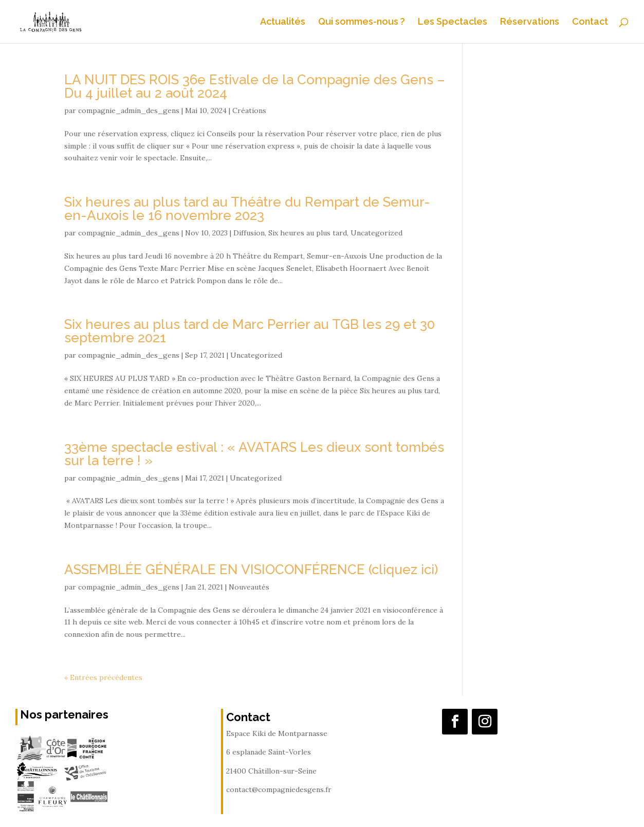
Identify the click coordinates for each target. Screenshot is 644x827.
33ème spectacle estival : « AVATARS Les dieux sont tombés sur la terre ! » (254, 454)
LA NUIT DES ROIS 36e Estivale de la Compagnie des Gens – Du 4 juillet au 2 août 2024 (255, 86)
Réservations (530, 22)
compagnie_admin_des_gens (129, 111)
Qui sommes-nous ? (362, 22)
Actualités (283, 22)
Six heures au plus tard (308, 233)
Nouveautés (249, 587)
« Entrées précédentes (103, 677)
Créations (249, 111)
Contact (590, 22)
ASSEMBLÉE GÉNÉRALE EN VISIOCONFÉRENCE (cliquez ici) (251, 569)
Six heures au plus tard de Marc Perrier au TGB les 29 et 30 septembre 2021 (250, 331)
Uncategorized (376, 233)
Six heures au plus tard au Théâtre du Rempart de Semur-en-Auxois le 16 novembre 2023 (247, 209)
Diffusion (249, 233)
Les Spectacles (453, 22)
